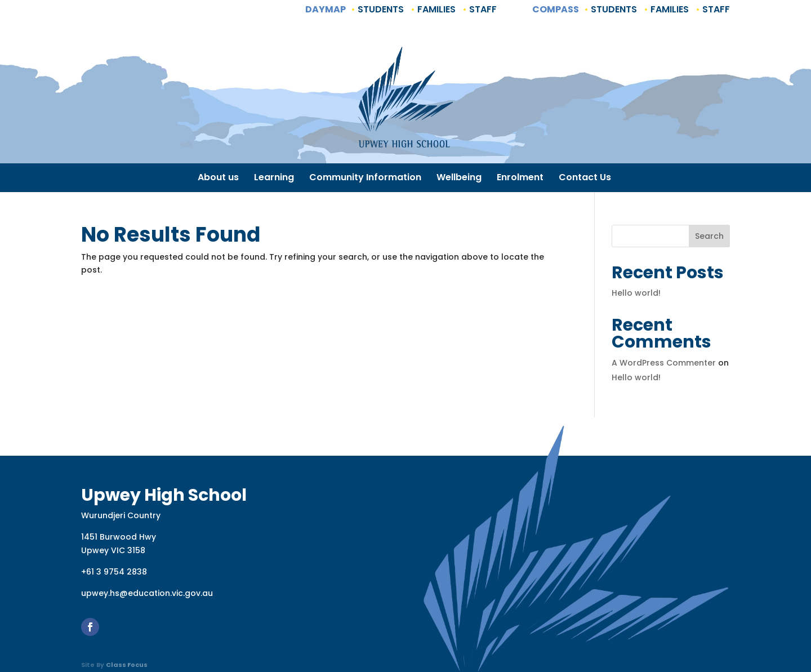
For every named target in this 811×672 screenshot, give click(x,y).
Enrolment (520, 179)
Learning (274, 179)
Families (435, 9)
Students (380, 9)
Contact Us (585, 179)
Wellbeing (459, 179)
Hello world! (636, 293)
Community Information (365, 179)
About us (218, 179)
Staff (482, 9)
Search (709, 236)
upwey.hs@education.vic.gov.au (147, 593)
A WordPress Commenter (664, 363)
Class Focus (127, 665)
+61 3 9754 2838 (114, 572)
